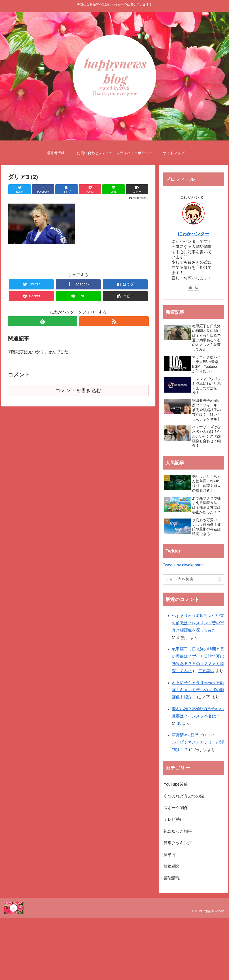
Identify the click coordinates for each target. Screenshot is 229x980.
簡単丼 (170, 855)
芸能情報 (172, 878)
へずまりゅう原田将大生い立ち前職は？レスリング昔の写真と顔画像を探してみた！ (198, 623)
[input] (193, 579)
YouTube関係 (176, 784)
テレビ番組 (174, 819)
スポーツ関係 (176, 808)
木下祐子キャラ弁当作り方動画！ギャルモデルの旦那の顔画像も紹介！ (198, 690)
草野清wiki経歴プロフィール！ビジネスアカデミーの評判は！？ (198, 742)
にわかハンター (193, 234)
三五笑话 (206, 671)
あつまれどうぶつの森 (184, 796)
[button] (220, 579)
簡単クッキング (178, 843)
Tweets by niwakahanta (184, 565)
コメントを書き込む (78, 390)
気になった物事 (178, 831)
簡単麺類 (172, 866)
